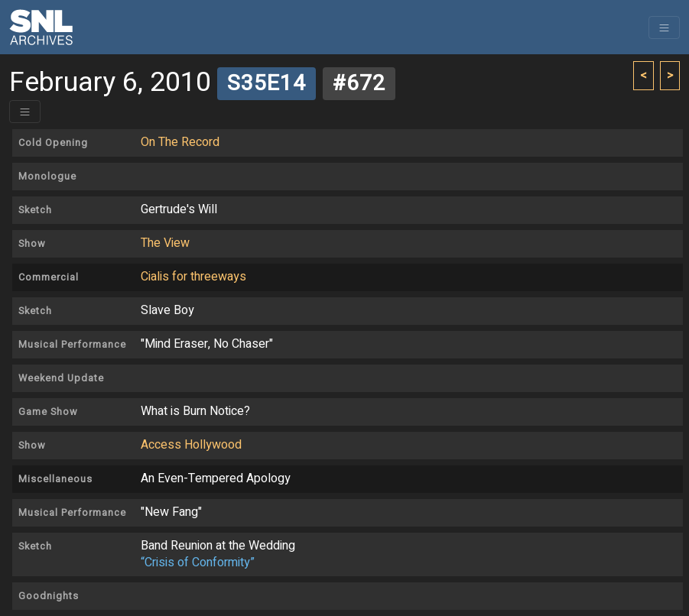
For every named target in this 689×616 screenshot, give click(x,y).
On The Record (180, 142)
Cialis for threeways (193, 277)
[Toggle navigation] (664, 28)
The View (165, 243)
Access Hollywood (191, 445)
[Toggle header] (25, 112)
